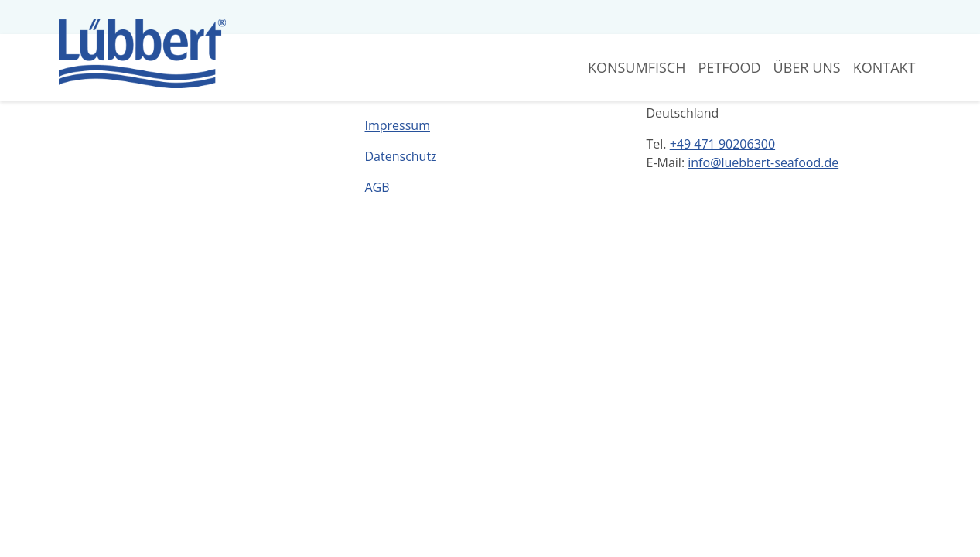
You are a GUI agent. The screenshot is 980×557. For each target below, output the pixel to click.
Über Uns (807, 67)
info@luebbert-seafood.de (763, 162)
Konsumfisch (637, 67)
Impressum (398, 125)
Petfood (729, 67)
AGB (377, 187)
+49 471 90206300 (722, 144)
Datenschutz (401, 156)
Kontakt (884, 67)
